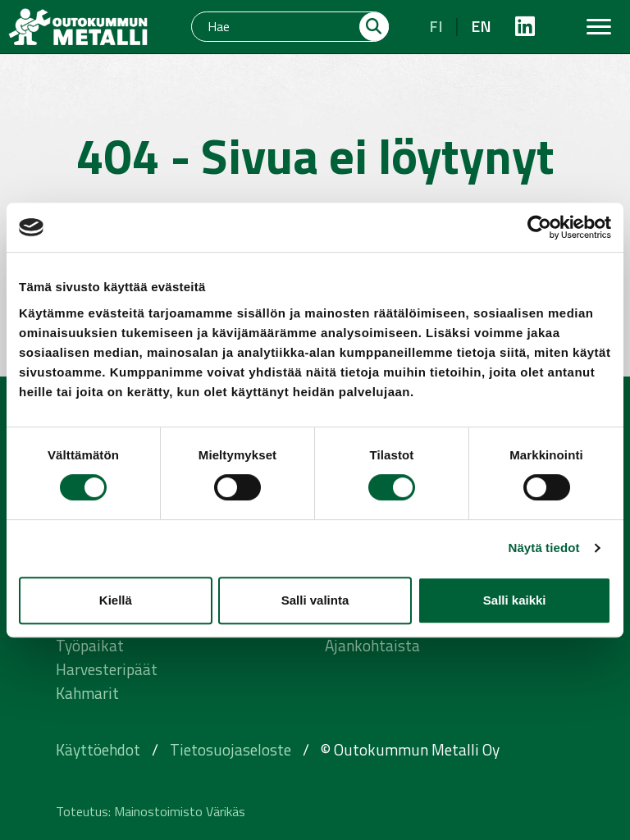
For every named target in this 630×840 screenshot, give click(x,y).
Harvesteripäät (107, 669)
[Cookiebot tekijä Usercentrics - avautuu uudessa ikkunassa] (539, 227)
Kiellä (116, 600)
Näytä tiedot (544, 548)
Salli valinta (315, 600)
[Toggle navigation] (599, 27)
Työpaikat (90, 645)
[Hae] (276, 27)
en (481, 26)
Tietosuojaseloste (231, 749)
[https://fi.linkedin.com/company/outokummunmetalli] (525, 26)
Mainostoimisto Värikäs (180, 811)
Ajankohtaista (372, 645)
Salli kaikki (515, 600)
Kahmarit (87, 693)
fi (436, 26)
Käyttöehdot (98, 749)
